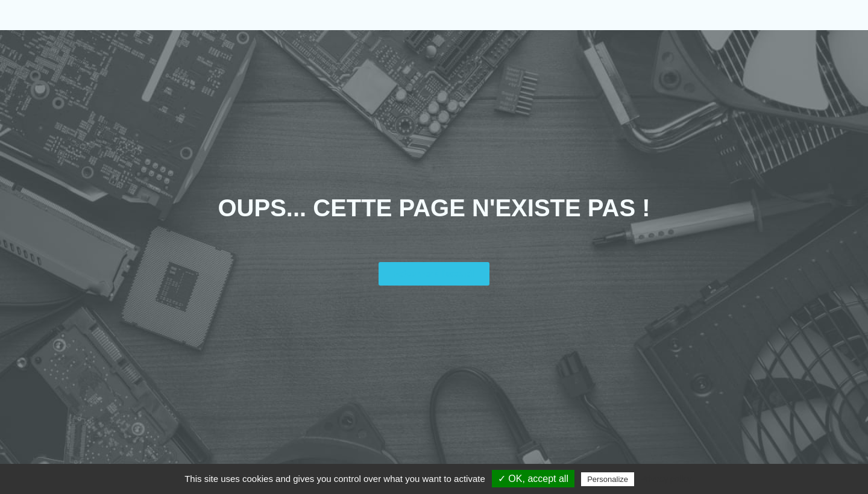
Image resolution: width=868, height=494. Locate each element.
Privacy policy (666, 479)
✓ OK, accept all (533, 479)
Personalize (608, 479)
